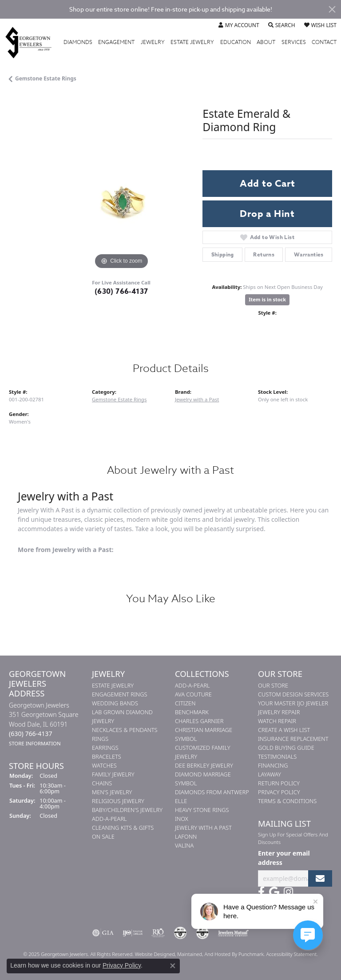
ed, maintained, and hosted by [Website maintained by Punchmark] (204, 954)
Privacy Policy (122, 965)
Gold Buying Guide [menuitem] (286, 748)
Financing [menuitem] (273, 765)
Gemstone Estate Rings (46, 78)
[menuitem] (103, 933)
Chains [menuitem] (102, 783)
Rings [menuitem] (100, 739)
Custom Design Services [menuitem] (293, 694)
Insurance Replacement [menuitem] (293, 739)
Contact (324, 42)
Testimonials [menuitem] (277, 756)
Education (236, 42)
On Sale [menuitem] (103, 836)
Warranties (309, 254)
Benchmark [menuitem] (192, 712)
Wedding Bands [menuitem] (115, 703)
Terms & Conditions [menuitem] (287, 801)
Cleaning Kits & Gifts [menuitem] (123, 828)
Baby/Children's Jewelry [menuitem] (127, 810)
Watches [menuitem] (104, 765)
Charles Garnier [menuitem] (199, 721)
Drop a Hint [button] (267, 214)
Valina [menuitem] (184, 845)
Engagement (116, 42)
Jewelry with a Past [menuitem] (203, 828)
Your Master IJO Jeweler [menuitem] (293, 703)
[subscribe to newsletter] (320, 878)
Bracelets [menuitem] (107, 756)
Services (294, 42)
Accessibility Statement (291, 954)
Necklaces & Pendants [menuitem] (125, 730)
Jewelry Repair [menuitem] (279, 712)
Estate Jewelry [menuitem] (113, 685)
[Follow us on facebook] (261, 892)
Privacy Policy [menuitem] (279, 792)
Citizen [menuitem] (185, 703)
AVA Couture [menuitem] (193, 694)
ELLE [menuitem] (181, 801)
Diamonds (78, 42)
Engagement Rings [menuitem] (119, 694)
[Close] (332, 9)
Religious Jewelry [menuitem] (118, 801)
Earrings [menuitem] (105, 748)
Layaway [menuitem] (270, 774)
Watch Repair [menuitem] (277, 721)
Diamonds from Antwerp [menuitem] (212, 792)
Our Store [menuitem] (273, 685)
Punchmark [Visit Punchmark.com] (251, 954)
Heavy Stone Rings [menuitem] (202, 810)
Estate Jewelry (192, 42)
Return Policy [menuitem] (279, 783)
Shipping (223, 254)
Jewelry (153, 42)
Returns (264, 254)
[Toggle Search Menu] (282, 25)
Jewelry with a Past (197, 399)
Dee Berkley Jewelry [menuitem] (204, 765)
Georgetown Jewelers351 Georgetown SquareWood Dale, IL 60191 (44, 724)
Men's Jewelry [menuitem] (112, 792)
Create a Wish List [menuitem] (284, 730)
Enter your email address (284, 858)
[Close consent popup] (173, 966)
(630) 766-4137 (121, 292)
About (266, 42)
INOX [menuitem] (182, 819)
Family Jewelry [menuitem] (113, 774)
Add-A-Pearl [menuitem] (109, 819)
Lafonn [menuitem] (186, 836)
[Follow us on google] (274, 892)
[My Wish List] (320, 25)
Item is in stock (267, 299)
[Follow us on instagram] (288, 892)
